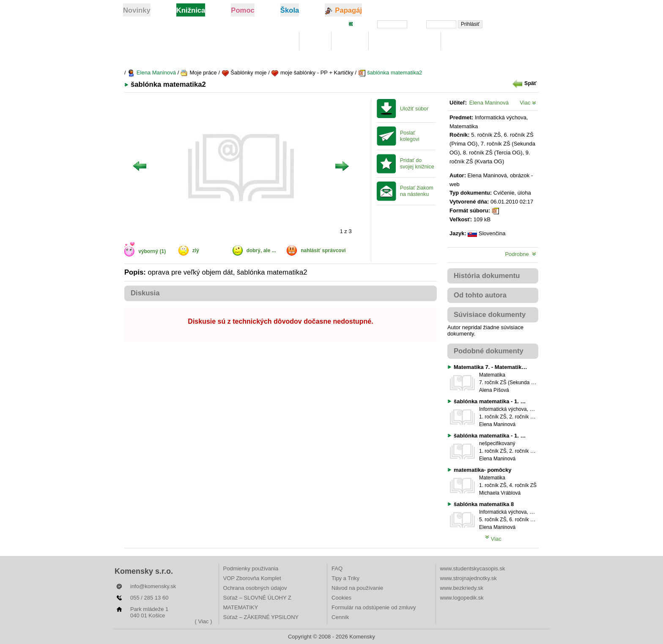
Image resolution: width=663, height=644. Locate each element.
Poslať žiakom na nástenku (417, 191)
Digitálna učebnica (405, 41)
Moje (315, 41)
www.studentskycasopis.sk (473, 568)
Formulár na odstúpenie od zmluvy (374, 607)
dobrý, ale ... (261, 250)
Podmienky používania (251, 568)
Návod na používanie (357, 588)
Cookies (341, 598)
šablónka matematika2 (390, 73)
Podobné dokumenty (489, 351)
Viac (528, 103)
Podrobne (521, 254)
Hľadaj (350, 41)
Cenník (340, 617)
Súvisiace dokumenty (490, 315)
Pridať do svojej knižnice (417, 164)
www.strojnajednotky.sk (468, 578)
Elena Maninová (152, 73)
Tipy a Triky (345, 578)
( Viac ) (204, 621)
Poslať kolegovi (410, 136)
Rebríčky (463, 41)
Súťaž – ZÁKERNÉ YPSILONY (261, 617)
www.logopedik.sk (462, 598)
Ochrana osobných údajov (255, 588)
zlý (196, 250)
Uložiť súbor (414, 109)
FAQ (337, 568)
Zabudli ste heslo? (515, 24)
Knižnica (278, 41)
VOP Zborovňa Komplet (252, 578)
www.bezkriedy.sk (462, 588)
